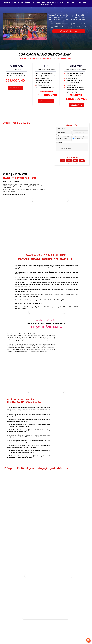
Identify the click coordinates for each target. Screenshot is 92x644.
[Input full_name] (72, 128)
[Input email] (64, 132)
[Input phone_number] (80, 132)
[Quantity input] (72, 145)
